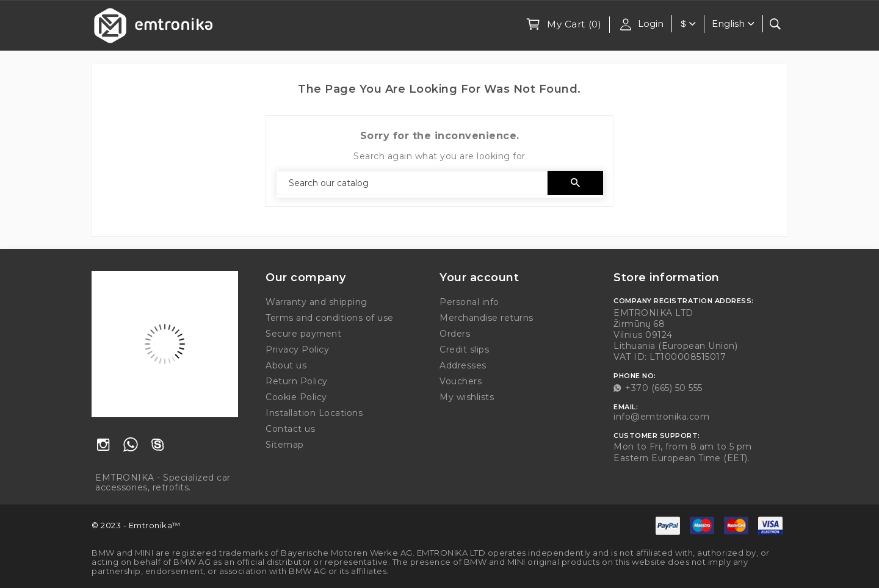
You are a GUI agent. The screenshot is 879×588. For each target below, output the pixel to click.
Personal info (469, 302)
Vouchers (461, 381)
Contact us (290, 429)
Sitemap (285, 445)
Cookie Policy (296, 397)
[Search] (412, 183)
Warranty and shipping (317, 302)
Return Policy (297, 381)
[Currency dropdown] (692, 24)
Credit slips (464, 350)
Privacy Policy (297, 350)
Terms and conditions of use (330, 318)
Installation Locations (314, 413)
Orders (455, 334)
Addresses (463, 365)
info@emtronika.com (661, 417)
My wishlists (467, 397)
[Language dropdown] (734, 24)
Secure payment (303, 334)
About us (286, 365)
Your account (479, 278)
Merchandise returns (487, 318)
